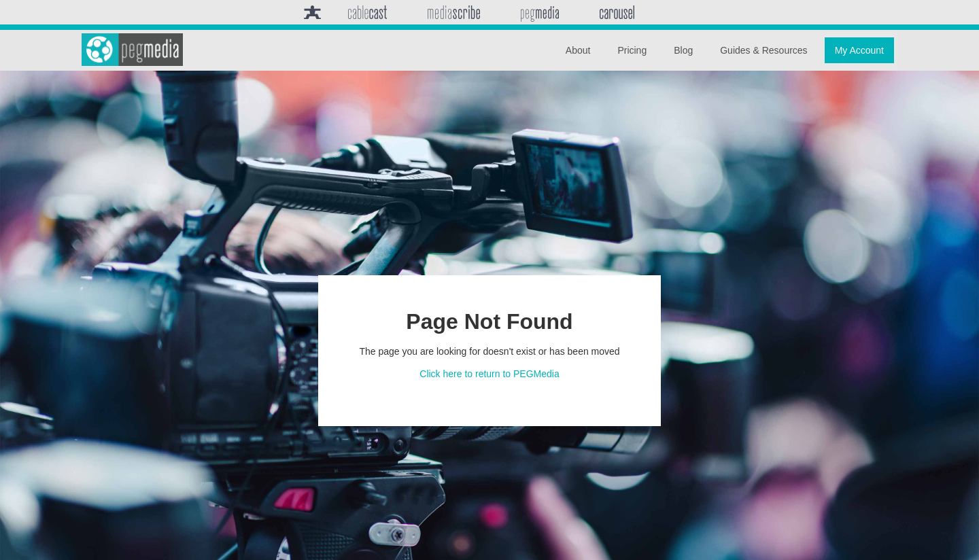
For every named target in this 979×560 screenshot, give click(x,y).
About (578, 50)
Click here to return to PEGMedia (489, 374)
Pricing (632, 50)
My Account (859, 50)
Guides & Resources (763, 50)
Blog (683, 50)
